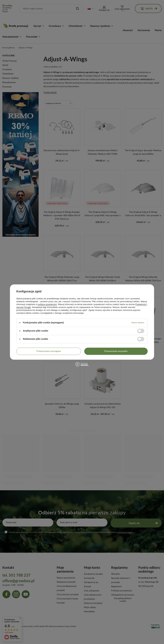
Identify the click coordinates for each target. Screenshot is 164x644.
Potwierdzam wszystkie (116, 351)
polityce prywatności (48, 304)
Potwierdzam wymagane (49, 351)
